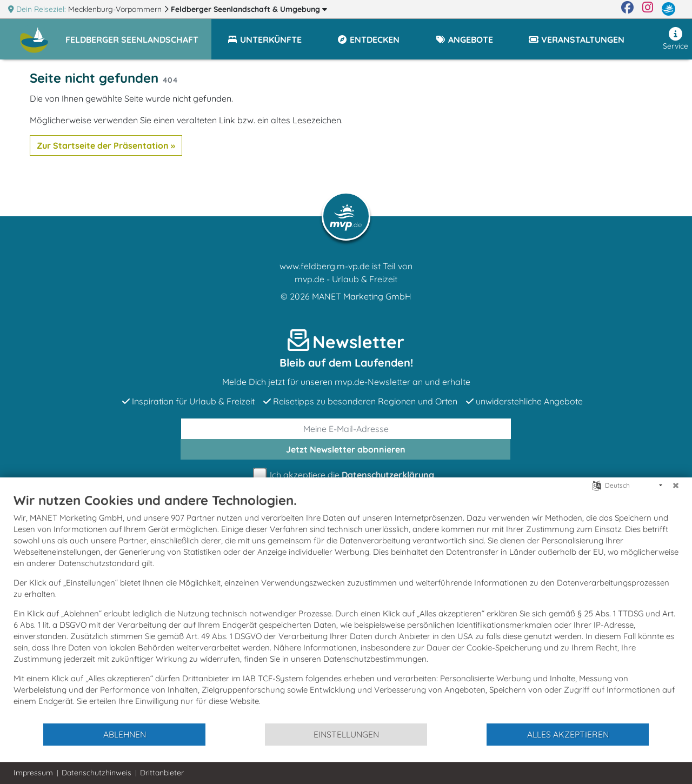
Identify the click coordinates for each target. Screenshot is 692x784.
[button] (138, 35)
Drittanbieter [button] (162, 773)
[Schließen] (676, 486)
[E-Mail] (346, 429)
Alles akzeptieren (568, 734)
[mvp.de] (668, 9)
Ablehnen (125, 734)
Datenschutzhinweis (97, 773)
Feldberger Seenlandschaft (249, 9)
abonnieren (346, 449)
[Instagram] (648, 9)
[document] (346, 607)
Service (676, 39)
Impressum (33, 773)
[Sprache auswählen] (597, 485)
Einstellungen (346, 734)
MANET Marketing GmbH (362, 296)
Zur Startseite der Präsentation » (106, 145)
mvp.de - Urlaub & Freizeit (346, 279)
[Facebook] (627, 9)
